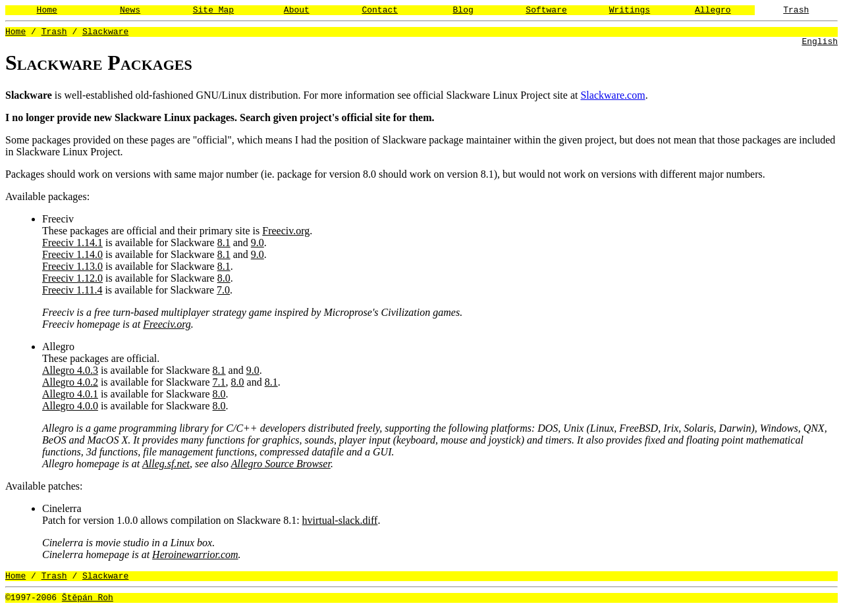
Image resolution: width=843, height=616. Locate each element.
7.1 (219, 386)
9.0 (258, 246)
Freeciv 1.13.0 (72, 270)
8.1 (224, 246)
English (820, 47)
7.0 (223, 294)
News (130, 11)
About (297, 11)
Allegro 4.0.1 (70, 398)
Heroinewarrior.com (195, 558)
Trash (796, 11)
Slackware (105, 35)
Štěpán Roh (88, 605)
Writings (630, 11)
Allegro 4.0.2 (70, 386)
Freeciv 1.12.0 (72, 282)
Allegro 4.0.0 (70, 410)
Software (546, 11)
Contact (380, 11)
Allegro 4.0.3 (70, 374)
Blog (463, 11)
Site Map (213, 11)
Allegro (713, 11)
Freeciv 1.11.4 (72, 294)
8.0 (224, 282)
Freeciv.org (286, 235)
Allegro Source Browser (281, 468)
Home (47, 11)
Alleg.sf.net (166, 468)
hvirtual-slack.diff (340, 524)
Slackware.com (612, 99)
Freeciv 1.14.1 (72, 246)
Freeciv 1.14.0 (72, 258)
